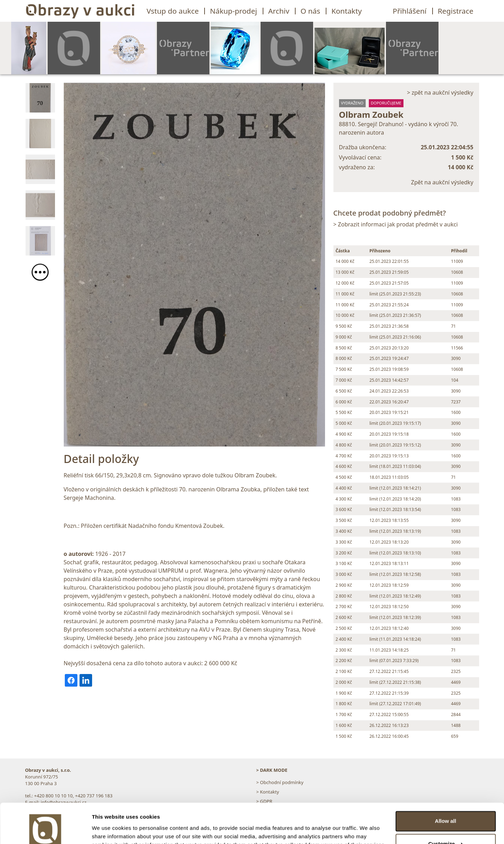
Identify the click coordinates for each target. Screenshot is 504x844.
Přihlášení (409, 11)
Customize (446, 810)
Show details (108, 830)
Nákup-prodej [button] (233, 11)
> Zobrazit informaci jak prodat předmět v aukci (396, 224)
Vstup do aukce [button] (173, 11)
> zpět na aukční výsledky (440, 93)
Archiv (279, 11)
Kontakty (347, 11)
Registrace (456, 11)
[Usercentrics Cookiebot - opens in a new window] (45, 830)
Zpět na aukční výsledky (442, 182)
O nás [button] (310, 11)
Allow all (446, 787)
